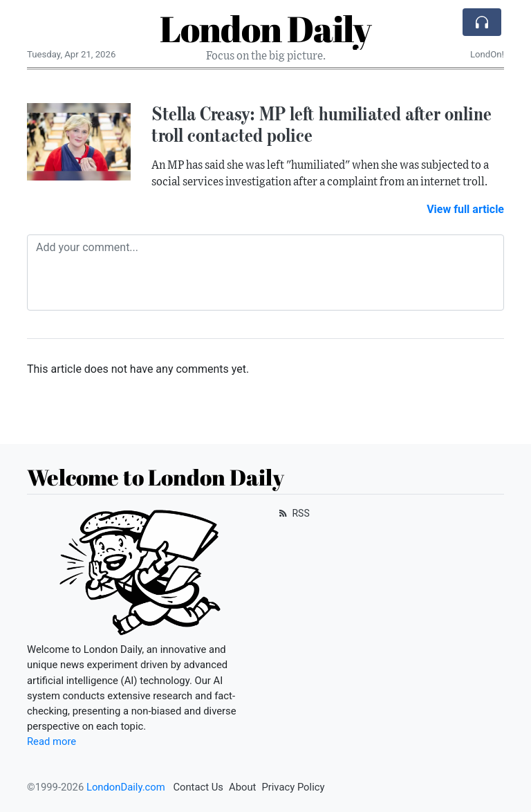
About (242, 787)
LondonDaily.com (126, 787)
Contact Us (198, 787)
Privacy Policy (293, 787)
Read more (52, 741)
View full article (465, 209)
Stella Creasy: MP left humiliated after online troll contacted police (322, 124)
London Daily (265, 28)
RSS (293, 513)
